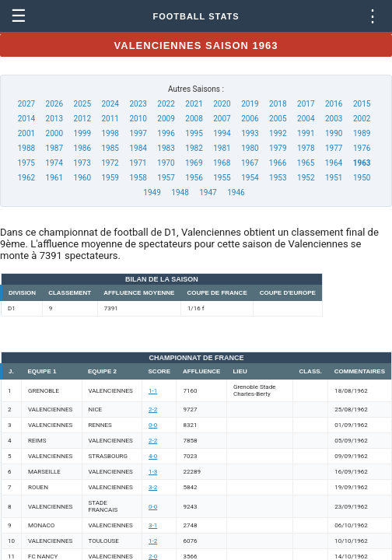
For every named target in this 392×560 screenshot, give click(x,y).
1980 (250, 148)
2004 (306, 119)
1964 (334, 163)
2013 (54, 119)
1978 (306, 148)
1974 (54, 163)
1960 (82, 178)
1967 (250, 163)
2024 (110, 104)
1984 (138, 148)
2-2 (153, 409)
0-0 (153, 425)
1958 (138, 178)
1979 (278, 148)
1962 (26, 178)
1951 (334, 178)
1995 (194, 133)
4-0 (153, 456)
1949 (152, 192)
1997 (138, 133)
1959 (110, 178)
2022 (166, 104)
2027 (26, 104)
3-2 (153, 487)
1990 (334, 133)
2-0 (153, 556)
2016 (334, 104)
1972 (110, 163)
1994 (222, 133)
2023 (138, 104)
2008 (194, 119)
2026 (54, 104)
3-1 (153, 525)
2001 (26, 133)
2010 (138, 119)
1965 (306, 163)
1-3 (153, 472)
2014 (26, 119)
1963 (362, 163)
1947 (208, 192)
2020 (222, 104)
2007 (222, 119)
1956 (194, 178)
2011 (110, 119)
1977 (334, 148)
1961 (54, 178)
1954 (250, 178)
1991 (306, 133)
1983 (166, 148)
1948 (180, 192)
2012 (82, 119)
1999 (82, 133)
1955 (222, 178)
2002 (362, 119)
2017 (306, 104)
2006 (250, 119)
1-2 (153, 541)
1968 (222, 163)
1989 (362, 133)
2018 (278, 104)
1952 (306, 178)
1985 (110, 148)
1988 (26, 148)
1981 (222, 148)
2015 (362, 104)
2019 (250, 104)
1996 (166, 133)
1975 (26, 163)
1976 (362, 148)
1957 (166, 178)
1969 (194, 163)
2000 (54, 133)
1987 (54, 148)
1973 (82, 163)
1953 (278, 178)
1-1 (153, 391)
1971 (138, 163)
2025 (82, 104)
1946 (236, 192)
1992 (278, 133)
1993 (250, 133)
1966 (278, 163)
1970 (166, 163)
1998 (110, 133)
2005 (278, 119)
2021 (194, 104)
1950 (362, 178)
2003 (334, 119)
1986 (82, 148)
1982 (194, 148)
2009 (166, 119)
